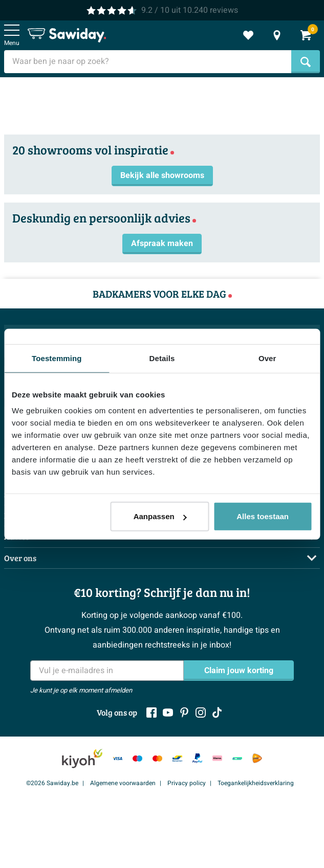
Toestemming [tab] (57, 358)
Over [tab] (267, 358)
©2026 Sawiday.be (52, 783)
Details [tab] (162, 358)
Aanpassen (160, 516)
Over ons (20, 558)
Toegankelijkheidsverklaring (256, 783)
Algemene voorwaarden (123, 783)
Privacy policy (187, 783)
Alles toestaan (263, 516)
